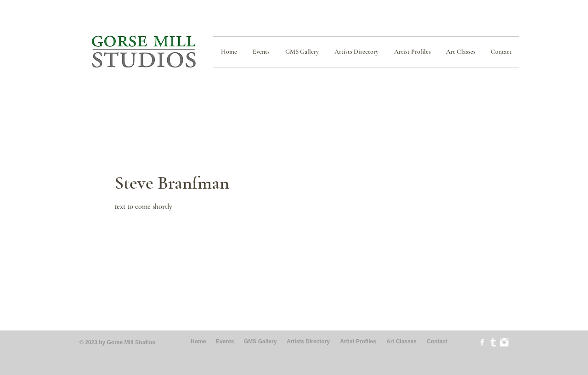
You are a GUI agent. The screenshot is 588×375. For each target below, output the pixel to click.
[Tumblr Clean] (493, 342)
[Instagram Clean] (504, 342)
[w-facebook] (482, 342)
